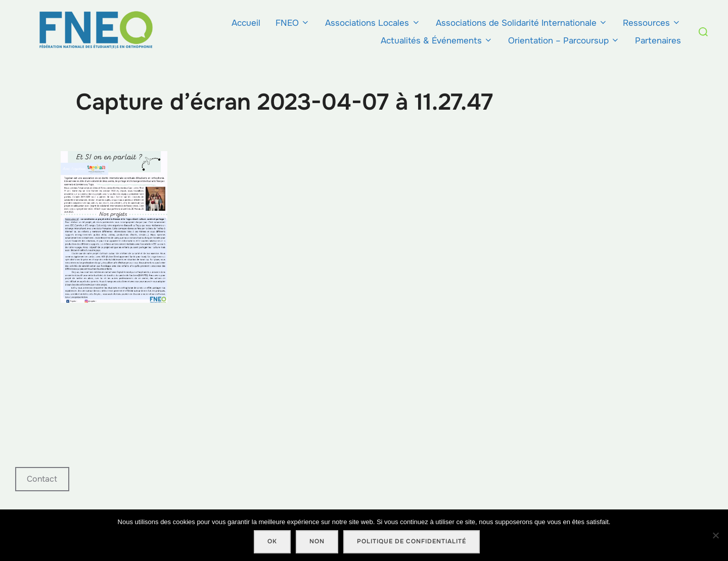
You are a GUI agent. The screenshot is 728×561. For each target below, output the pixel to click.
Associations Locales (373, 23)
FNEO (293, 23)
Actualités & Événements (437, 41)
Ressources (652, 23)
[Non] (715, 535)
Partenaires (658, 41)
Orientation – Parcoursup (564, 41)
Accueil (246, 23)
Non (317, 541)
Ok (272, 541)
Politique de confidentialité (412, 541)
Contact (42, 479)
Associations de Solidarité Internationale (522, 23)
